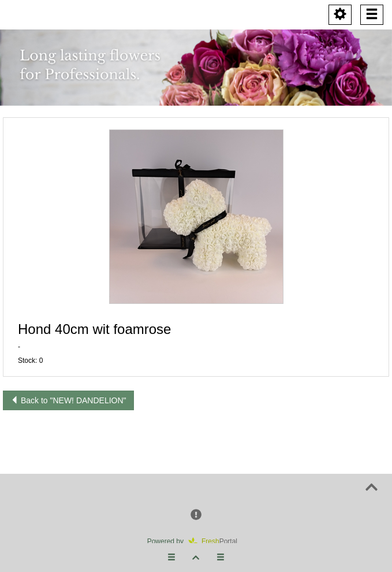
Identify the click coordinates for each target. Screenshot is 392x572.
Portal (216, 541)
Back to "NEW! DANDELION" (68, 400)
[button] (196, 217)
